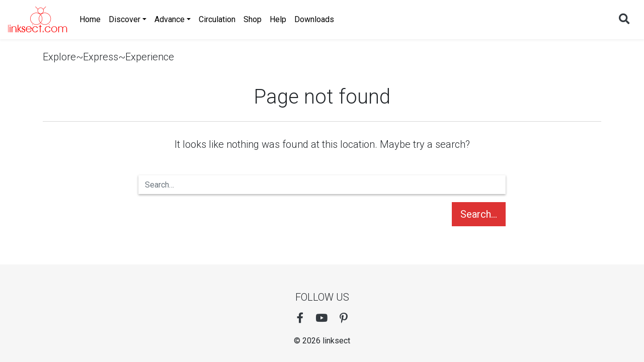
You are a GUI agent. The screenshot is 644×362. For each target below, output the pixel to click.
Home (90, 19)
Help (278, 19)
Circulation (217, 19)
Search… (479, 214)
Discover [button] (125, 19)
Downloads (314, 19)
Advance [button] (170, 19)
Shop (253, 19)
